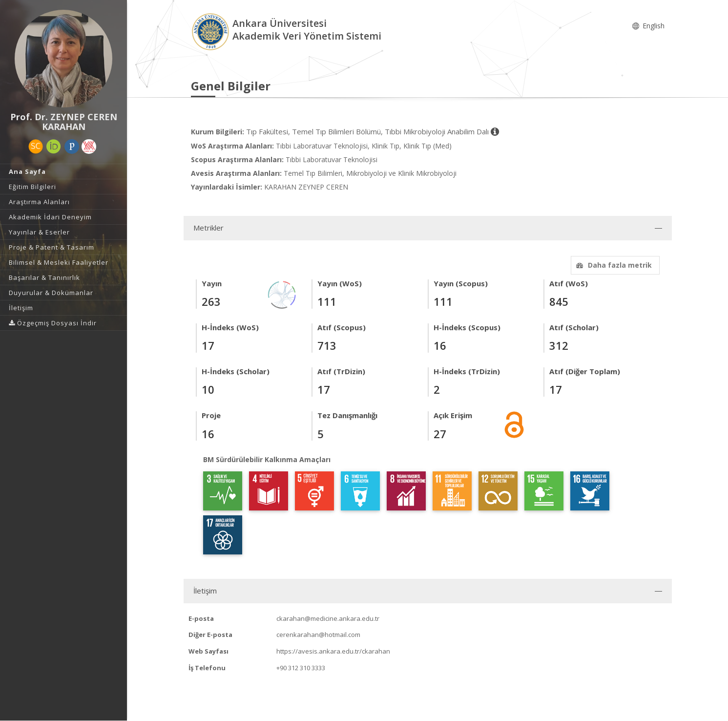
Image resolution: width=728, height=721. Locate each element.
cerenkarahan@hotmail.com (318, 635)
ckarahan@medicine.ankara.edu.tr (328, 618)
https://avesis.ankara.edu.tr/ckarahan (333, 651)
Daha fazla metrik (613, 265)
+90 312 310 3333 (301, 668)
